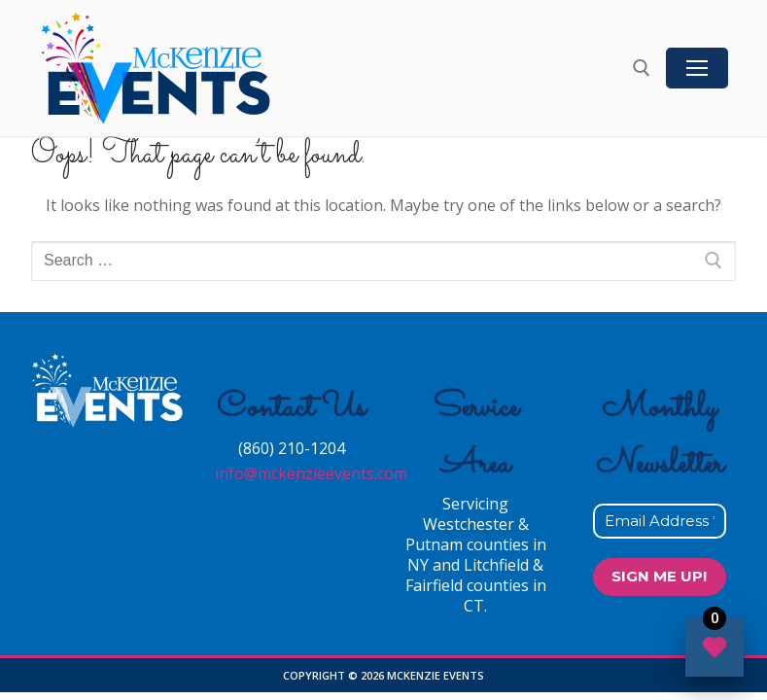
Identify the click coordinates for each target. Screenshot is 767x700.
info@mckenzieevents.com (311, 473)
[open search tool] (642, 68)
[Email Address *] (660, 522)
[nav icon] (697, 68)
